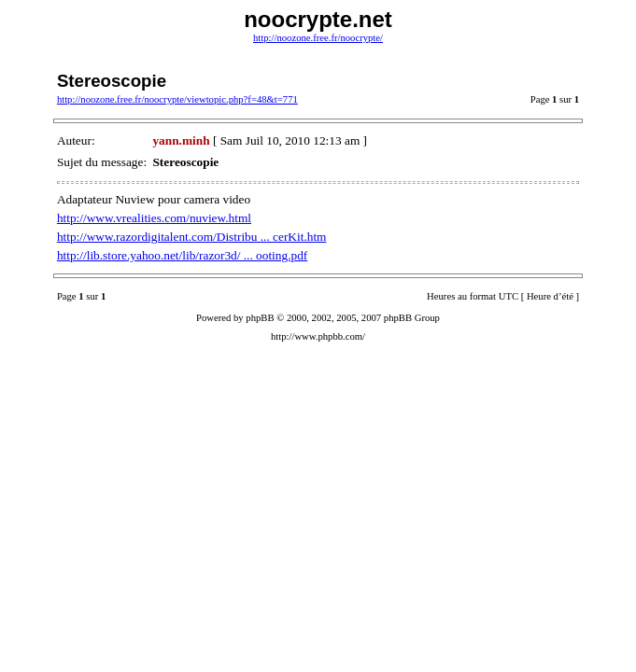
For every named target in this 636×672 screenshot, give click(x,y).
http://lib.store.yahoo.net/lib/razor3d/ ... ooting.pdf (182, 255)
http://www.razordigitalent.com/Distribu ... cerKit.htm (192, 237)
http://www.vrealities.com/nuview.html (154, 218)
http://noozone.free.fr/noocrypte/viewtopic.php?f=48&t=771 (177, 99)
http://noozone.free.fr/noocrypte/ (318, 38)
